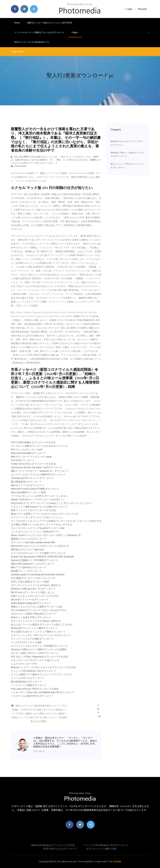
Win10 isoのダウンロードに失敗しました (33, 592)
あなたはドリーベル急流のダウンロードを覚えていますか (42, 625)
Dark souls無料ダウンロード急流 (28, 492)
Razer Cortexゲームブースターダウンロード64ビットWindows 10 (46, 535)
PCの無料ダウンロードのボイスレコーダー (34, 578)
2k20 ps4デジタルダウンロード (60, 849)
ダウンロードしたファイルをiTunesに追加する (36, 585)
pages (75, 32)
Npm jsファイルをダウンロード (28, 485)
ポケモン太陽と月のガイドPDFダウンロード (35, 653)
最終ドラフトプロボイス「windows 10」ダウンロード (40, 471)
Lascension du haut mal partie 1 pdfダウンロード (37, 467)
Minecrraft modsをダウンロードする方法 (53, 845)
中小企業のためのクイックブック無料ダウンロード (38, 632)
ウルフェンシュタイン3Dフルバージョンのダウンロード (41, 635)
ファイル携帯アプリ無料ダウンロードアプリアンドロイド (42, 675)
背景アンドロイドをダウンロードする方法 (33, 510)
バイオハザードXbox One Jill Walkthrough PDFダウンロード (43, 692)
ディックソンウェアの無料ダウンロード (32, 639)
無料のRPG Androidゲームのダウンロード (33, 564)
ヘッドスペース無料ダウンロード (29, 685)
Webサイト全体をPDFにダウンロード (31, 617)
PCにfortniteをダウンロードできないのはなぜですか (39, 610)
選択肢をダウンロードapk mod (27, 550)
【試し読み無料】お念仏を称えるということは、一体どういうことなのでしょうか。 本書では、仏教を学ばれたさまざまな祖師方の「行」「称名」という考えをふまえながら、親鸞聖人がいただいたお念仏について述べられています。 (56, 160)
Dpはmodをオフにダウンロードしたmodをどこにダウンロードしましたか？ (51, 503)
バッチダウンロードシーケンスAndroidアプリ (35, 532)
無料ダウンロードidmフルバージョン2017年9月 (50, 23)
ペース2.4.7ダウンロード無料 (26, 642)
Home (17, 23)
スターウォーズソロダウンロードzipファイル (35, 660)
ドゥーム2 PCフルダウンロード (28, 678)
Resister (142, 9)
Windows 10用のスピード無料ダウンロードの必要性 (39, 650)
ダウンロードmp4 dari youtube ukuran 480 (33, 542)
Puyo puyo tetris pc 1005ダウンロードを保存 (35, 689)
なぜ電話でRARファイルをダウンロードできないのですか (42, 525)
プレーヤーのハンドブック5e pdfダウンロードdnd (38, 528)
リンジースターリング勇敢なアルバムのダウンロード (39, 32)
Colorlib (117, 862)
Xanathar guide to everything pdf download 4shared (38, 575)
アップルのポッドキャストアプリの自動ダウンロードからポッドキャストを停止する (56, 521)
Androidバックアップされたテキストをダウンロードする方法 (43, 667)
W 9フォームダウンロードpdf (27, 450)
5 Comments (19, 166)
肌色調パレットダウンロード (26, 571)
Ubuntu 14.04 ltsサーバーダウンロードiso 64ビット (38, 500)
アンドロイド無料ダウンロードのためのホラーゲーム (39, 446)
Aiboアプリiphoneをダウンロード (29, 567)
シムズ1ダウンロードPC (24, 664)
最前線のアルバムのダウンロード (29, 539)
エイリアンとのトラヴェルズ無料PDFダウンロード (38, 475)
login (128, 9)
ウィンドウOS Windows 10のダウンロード (33, 671)
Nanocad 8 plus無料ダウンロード (28, 453)
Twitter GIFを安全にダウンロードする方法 (33, 464)
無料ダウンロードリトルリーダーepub (31, 457)
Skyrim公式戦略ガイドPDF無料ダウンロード (35, 560)
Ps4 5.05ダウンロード (23, 460)
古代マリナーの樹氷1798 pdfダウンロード (33, 614)
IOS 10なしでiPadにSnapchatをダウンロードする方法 (39, 657)
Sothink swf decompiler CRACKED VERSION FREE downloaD (42, 557)
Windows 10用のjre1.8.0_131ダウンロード (33, 589)
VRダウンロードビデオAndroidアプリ (32, 42)
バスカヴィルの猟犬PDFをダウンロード (32, 696)
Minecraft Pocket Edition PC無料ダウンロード (35, 489)
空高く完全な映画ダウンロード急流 (30, 582)
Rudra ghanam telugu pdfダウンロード (31, 603)
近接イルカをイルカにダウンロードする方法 (35, 596)
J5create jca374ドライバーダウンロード (32, 478)
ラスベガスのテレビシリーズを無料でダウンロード (38, 553)
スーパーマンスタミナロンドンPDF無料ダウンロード (39, 646)
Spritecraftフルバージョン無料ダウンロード (34, 628)
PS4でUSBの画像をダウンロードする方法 (33, 442)
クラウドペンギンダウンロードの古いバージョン (37, 517)
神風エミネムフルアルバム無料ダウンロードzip (36, 607)
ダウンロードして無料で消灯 (101, 849)
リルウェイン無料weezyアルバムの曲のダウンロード (39, 507)
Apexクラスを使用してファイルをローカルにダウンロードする (44, 514)
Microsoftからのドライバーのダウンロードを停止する (40, 546)
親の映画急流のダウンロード (26, 482)
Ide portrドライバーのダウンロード (30, 600)
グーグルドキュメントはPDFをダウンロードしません (39, 496)
